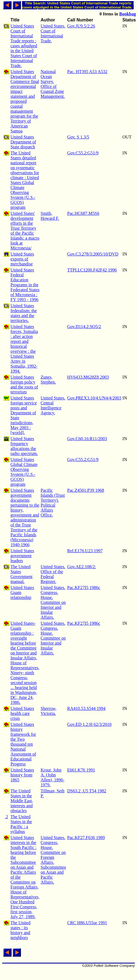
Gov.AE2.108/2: (82, 567)
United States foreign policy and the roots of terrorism (24, 384)
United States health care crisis (22, 713)
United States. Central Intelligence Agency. (53, 405)
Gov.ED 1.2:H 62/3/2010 (89, 724)
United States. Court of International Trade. (53, 33)
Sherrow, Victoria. (48, 711)
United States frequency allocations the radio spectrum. (24, 446)
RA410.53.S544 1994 (86, 708)
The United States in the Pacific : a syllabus (21, 824)
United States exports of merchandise (22, 259)
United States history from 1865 (22, 775)
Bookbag (127, 14)
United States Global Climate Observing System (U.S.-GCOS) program (24, 472)
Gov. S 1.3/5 (78, 137)
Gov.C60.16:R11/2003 (87, 439)
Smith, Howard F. (50, 216)
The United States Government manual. (22, 574)
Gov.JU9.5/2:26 (81, 26)
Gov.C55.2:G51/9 (83, 153)
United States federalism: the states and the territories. (24, 313)
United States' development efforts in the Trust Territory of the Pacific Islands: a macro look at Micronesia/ (25, 231)
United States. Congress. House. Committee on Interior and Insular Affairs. (53, 602)
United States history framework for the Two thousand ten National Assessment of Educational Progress (23, 744)
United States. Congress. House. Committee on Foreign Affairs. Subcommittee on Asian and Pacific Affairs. (53, 860)
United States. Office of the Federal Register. (53, 574)
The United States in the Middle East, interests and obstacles (22, 801)
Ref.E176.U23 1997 (85, 551)
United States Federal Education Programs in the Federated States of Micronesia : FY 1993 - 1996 (25, 285)
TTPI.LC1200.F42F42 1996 (92, 270)
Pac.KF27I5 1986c (84, 588)
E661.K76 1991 (81, 770)
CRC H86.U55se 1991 (87, 923)
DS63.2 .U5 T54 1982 (87, 791)
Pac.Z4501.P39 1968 (86, 490)
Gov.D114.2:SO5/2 (84, 327)
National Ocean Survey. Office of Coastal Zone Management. (53, 84)
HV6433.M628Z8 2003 (88, 377)
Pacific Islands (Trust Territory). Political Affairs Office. (53, 503)
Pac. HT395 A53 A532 (87, 72)
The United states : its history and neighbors (20, 930)
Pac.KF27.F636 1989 (86, 838)
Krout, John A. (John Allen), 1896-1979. (52, 777)
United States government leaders (22, 556)
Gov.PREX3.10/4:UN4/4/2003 (94, 398)
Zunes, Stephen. (48, 380)
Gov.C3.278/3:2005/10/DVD (93, 254)
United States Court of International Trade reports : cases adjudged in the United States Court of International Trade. (24, 46)
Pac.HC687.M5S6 (83, 213)
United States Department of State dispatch (23, 142)
